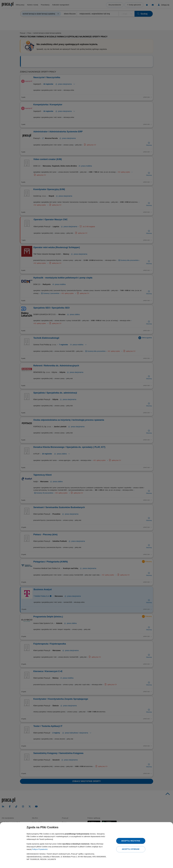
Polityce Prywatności (40, 849)
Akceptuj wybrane (131, 849)
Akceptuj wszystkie (131, 841)
